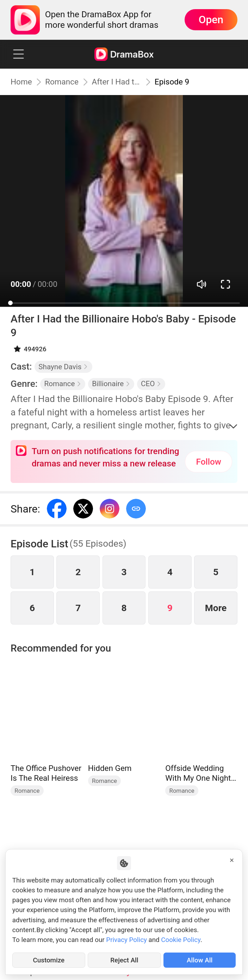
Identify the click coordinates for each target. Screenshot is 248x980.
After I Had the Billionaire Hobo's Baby (117, 82)
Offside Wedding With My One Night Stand (198, 773)
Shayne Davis (63, 367)
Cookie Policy (181, 940)
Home (21, 82)
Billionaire (111, 384)
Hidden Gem (110, 768)
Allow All (200, 960)
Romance (62, 82)
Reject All (124, 960)
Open (211, 20)
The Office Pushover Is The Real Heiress (46, 773)
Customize (49, 960)
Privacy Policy (126, 940)
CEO (151, 384)
